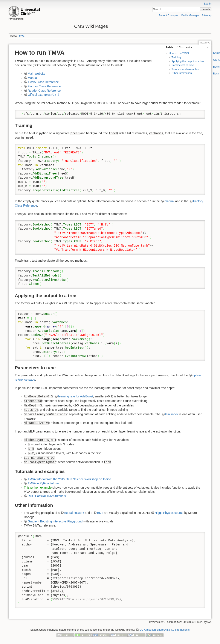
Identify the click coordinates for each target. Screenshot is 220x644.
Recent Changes (168, 15)
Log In (208, 4)
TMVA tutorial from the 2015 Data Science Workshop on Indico (69, 479)
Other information (182, 73)
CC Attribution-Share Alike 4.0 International (164, 630)
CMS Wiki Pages (91, 26)
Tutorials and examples (185, 69)
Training (176, 57)
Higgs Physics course (169, 513)
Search (206, 9)
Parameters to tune (183, 65)
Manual (33, 78)
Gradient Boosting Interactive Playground (55, 521)
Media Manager (190, 15)
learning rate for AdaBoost (76, 396)
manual (170, 201)
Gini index (172, 414)
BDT (100, 513)
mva (22, 36)
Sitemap (207, 15)
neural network (74, 513)
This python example (38, 488)
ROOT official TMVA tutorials (47, 496)
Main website (37, 74)
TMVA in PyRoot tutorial (44, 483)
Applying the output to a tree (188, 61)
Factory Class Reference (44, 86)
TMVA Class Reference (43, 82)
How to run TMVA (179, 53)
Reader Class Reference (44, 91)
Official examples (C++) (43, 95)
